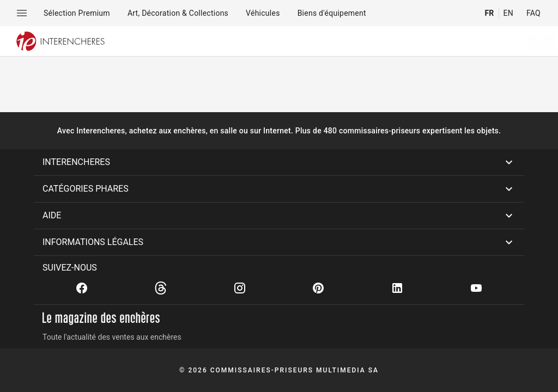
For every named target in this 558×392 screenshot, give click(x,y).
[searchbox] (316, 41)
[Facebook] (82, 288)
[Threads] (161, 288)
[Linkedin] (397, 288)
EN (508, 13)
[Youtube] (476, 288)
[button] (279, 162)
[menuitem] (77, 13)
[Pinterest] (318, 288)
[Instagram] (240, 288)
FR (489, 13)
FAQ (533, 13)
